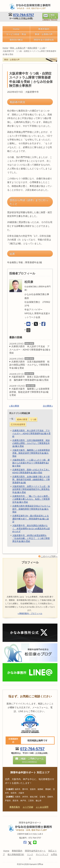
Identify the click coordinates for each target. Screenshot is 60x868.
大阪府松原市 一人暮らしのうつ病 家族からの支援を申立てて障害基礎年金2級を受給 (31, 463)
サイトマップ (42, 854)
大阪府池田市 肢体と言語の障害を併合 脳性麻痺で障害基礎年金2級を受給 (29, 378)
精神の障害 (29, 344)
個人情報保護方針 (16, 854)
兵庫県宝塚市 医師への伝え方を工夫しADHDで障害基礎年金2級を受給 (31, 471)
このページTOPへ (48, 556)
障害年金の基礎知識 (44, 39)
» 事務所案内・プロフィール (30, 614)
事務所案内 (44, 29)
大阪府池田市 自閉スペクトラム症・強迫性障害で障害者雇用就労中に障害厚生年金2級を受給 (31, 489)
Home (16, 29)
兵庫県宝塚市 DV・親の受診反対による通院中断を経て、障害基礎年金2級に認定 (31, 519)
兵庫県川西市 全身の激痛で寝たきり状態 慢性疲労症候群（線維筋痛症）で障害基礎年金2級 (31, 479)
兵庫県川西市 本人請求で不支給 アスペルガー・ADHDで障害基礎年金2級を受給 (30, 349)
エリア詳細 (28, 807)
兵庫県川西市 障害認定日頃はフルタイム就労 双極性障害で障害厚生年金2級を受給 (31, 509)
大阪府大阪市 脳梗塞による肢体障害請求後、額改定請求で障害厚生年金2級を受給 (29, 392)
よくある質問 (42, 807)
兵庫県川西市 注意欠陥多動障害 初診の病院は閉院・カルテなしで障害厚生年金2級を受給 (29, 365)
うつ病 (33, 419)
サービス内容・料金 (16, 34)
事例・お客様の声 (44, 34)
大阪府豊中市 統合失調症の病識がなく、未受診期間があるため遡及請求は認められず (31, 528)
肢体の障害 (29, 374)
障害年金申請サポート (35, 851)
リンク (30, 854)
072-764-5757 (24, 15)
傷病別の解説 (16, 39)
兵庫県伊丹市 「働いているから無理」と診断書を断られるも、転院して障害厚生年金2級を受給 (31, 499)
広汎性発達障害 (18, 424)
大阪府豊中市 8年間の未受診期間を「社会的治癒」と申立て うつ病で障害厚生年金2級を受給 (31, 538)
